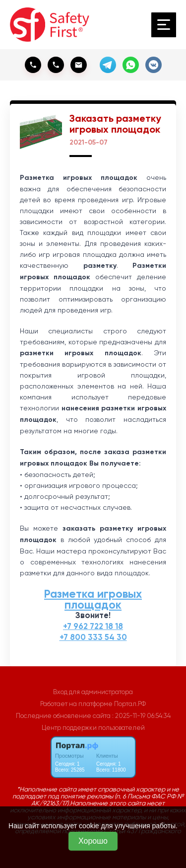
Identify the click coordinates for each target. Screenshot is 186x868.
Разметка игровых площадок (93, 599)
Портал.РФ (130, 704)
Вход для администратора (93, 692)
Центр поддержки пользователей (93, 728)
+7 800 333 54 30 (93, 637)
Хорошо (93, 841)
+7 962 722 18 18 (93, 626)
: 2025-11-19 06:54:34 (141, 716)
